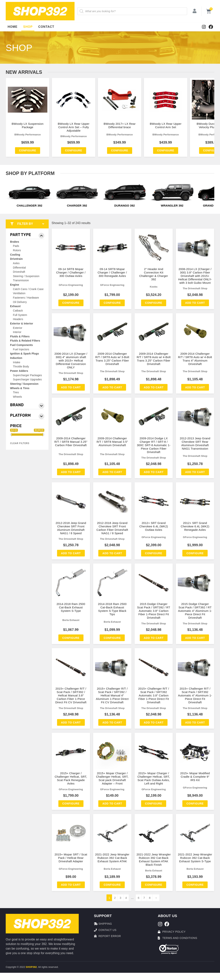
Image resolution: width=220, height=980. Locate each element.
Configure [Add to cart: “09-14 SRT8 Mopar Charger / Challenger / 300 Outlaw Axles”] (71, 303)
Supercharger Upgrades (27, 379)
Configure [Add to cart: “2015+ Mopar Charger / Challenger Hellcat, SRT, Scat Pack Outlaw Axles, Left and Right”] (154, 804)
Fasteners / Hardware (26, 298)
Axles (16, 263)
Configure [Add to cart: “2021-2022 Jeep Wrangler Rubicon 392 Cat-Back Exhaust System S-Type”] (195, 885)
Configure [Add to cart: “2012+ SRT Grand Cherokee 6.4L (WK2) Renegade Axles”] (195, 553)
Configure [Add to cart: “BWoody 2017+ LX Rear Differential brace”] (120, 150)
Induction (16, 358)
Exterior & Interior (22, 323)
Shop (28, 27)
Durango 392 (125, 205)
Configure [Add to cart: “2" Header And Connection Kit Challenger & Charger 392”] (154, 303)
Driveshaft (19, 272)
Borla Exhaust (71, 620)
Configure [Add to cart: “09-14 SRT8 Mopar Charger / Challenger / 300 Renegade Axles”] (112, 303)
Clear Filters (20, 443)
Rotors (17, 250)
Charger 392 (77, 205)
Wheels (17, 397)
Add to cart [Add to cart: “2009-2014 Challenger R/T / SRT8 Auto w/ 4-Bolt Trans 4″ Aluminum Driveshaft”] (195, 387)
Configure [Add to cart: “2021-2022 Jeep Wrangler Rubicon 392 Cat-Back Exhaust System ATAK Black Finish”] (154, 885)
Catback (18, 311)
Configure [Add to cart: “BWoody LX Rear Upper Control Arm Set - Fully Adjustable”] (74, 150)
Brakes (15, 242)
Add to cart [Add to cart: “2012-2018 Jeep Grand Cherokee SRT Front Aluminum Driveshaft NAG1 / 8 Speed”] (71, 553)
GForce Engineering (71, 285)
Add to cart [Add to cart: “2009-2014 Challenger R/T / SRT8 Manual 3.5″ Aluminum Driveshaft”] (112, 472)
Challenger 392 (30, 205)
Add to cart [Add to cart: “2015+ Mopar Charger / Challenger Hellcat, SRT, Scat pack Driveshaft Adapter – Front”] (112, 804)
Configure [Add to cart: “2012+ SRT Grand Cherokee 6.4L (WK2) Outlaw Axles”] (154, 553)
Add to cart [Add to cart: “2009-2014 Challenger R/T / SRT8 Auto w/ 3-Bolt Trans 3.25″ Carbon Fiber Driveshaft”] (112, 387)
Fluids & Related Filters (25, 341)
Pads (16, 246)
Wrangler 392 (172, 205)
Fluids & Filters (20, 336)
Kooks (154, 287)
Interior (17, 332)
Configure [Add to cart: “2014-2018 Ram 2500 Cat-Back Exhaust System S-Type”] (71, 638)
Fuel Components (21, 345)
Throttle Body (21, 366)
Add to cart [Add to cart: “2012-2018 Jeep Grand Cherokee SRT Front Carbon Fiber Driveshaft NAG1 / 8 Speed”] (112, 553)
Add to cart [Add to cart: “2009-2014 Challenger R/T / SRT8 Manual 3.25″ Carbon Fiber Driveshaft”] (71, 472)
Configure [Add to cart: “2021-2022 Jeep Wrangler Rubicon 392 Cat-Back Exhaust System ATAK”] (112, 885)
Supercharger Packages (27, 375)
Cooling (15, 255)
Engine (15, 285)
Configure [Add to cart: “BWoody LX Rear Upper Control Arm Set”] (166, 150)
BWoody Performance (28, 135)
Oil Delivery (20, 302)
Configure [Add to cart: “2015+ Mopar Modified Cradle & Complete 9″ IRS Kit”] (195, 804)
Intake (17, 362)
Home (13, 27)
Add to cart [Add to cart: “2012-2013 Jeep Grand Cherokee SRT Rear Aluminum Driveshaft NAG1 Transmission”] (195, 472)
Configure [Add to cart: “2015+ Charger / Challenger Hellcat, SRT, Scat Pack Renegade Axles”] (71, 804)
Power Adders (19, 371)
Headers (18, 319)
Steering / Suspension (26, 276)
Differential (19, 268)
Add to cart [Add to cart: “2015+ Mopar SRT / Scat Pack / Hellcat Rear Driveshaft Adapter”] (71, 885)
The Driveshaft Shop (195, 288)
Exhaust (15, 306)
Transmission (21, 280)
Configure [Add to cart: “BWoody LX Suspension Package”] (28, 150)
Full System (20, 315)
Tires (16, 392)
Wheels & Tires (20, 388)
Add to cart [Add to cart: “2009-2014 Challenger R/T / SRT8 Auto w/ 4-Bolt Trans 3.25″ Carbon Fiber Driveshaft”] (154, 387)
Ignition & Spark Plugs (25, 354)
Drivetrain (16, 259)
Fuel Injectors (21, 349)
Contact (46, 27)
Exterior (18, 328)
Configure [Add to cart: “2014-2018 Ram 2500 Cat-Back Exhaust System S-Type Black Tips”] (112, 638)
